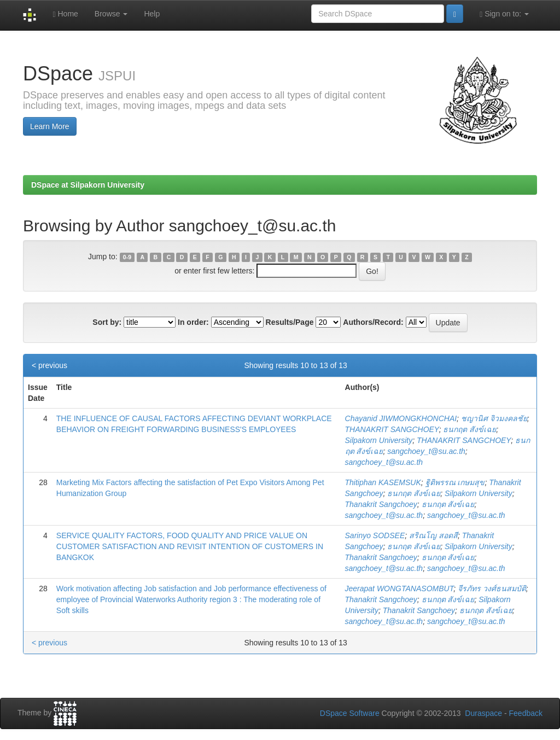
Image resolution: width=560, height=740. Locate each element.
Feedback (526, 713)
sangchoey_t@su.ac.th (426, 451)
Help (152, 14)
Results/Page (290, 322)
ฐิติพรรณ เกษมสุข (455, 482)
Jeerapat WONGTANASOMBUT (399, 588)
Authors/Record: (373, 322)
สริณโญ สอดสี (433, 535)
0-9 (127, 257)
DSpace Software (350, 713)
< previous (49, 365)
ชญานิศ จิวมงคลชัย (494, 418)
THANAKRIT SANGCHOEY (392, 429)
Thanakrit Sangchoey (381, 504)
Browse (111, 14)
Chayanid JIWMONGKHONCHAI (401, 418)
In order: (193, 322)
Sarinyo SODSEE (375, 535)
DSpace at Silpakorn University (88, 185)
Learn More (50, 126)
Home (65, 14)
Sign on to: (504, 14)
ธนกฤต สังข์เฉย (469, 429)
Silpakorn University (379, 440)
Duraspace (483, 713)
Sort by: (107, 322)
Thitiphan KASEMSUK (383, 482)
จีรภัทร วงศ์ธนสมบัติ (492, 588)
